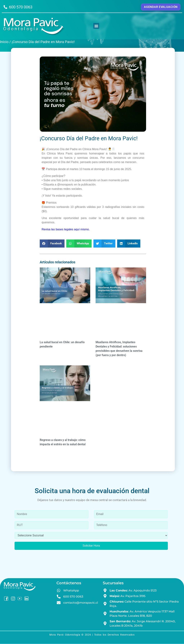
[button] (96, 26)
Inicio (4, 42)
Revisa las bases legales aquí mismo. (66, 229)
